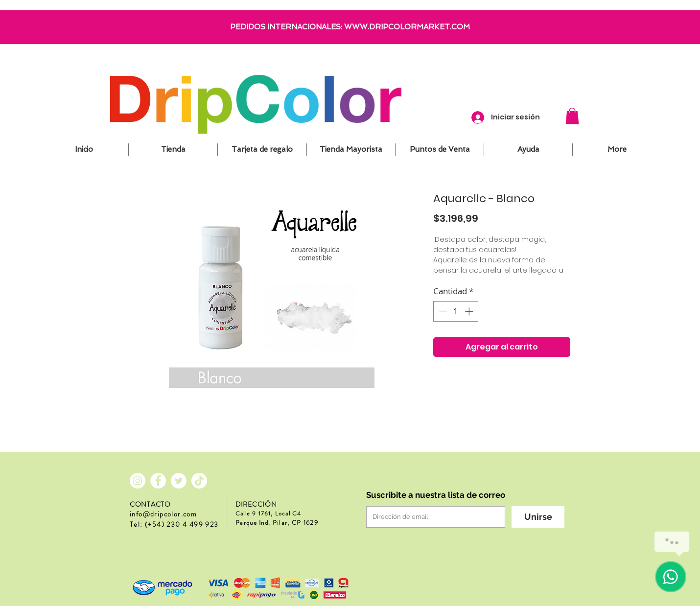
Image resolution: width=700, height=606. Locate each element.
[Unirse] (538, 517)
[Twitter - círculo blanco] (179, 481)
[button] (572, 116)
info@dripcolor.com (163, 514)
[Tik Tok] (199, 481)
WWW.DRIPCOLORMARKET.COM (407, 27)
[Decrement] (442, 311)
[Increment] (470, 311)
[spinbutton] (456, 311)
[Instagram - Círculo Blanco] (138, 481)
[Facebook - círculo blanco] (158, 481)
